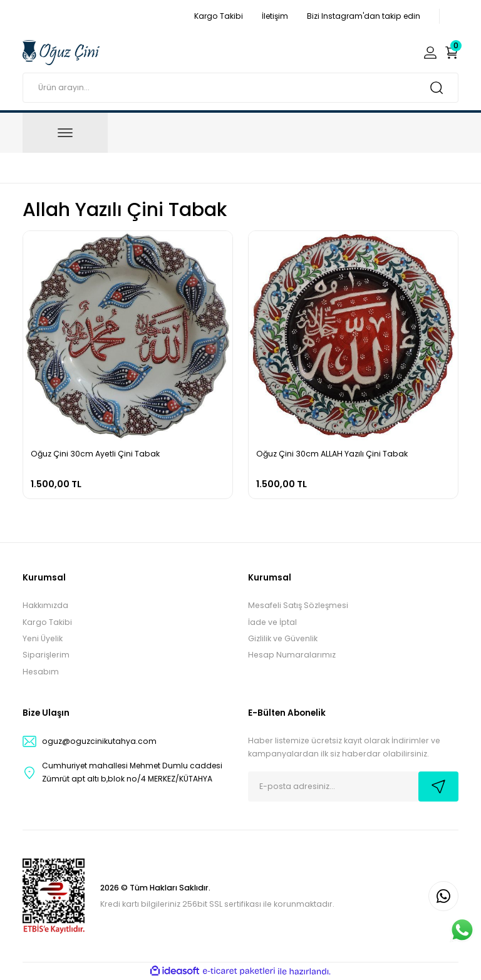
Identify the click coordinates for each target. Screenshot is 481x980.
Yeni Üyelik (43, 638)
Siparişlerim (46, 655)
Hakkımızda (45, 605)
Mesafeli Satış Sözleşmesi (298, 605)
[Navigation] (65, 133)
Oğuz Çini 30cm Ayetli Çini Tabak (95, 454)
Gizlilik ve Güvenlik (283, 638)
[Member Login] (430, 53)
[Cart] (452, 53)
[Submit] (438, 787)
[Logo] (61, 52)
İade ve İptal (272, 622)
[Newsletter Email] (353, 787)
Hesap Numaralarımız (292, 655)
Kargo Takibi (47, 622)
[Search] (240, 88)
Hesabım (41, 672)
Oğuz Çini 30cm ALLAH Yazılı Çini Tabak (332, 454)
